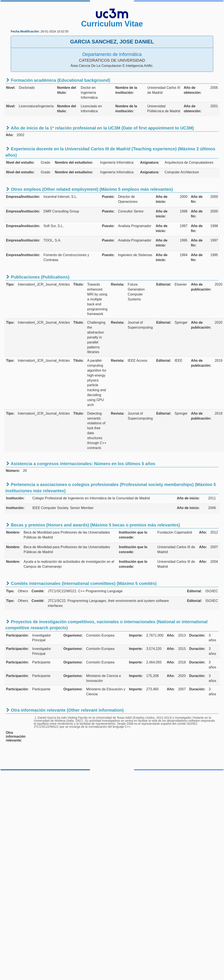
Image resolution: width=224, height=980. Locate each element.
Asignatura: (150, 162)
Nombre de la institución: (126, 90)
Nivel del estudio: (20, 162)
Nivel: (11, 88)
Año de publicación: (201, 287)
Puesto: (108, 197)
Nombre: (13, 532)
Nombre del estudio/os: (74, 162)
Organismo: (73, 635)
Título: (79, 284)
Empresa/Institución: (23, 197)
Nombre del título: (66, 90)
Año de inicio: (162, 199)
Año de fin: (197, 199)
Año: (203, 532)
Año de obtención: (193, 90)
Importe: (136, 635)
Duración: (197, 635)
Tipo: (10, 284)
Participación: (17, 635)
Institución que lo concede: (133, 535)
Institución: (15, 498)
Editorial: (164, 284)
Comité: (38, 591)
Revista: (118, 284)
